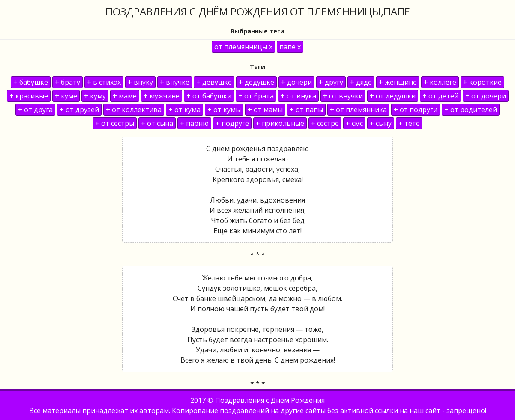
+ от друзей (79, 110)
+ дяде (361, 82)
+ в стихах (104, 82)
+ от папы (306, 110)
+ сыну (381, 123)
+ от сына (157, 123)
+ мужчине (162, 96)
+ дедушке (256, 82)
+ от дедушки (393, 96)
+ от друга (35, 110)
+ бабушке (31, 82)
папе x (290, 47)
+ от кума (184, 110)
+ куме (66, 96)
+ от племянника (358, 110)
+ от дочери (486, 96)
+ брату (67, 82)
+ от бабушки (209, 96)
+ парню (194, 123)
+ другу (331, 82)
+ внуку (140, 82)
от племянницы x (243, 47)
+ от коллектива (134, 110)
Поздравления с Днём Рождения (270, 400)
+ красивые (29, 96)
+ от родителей (471, 110)
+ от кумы (224, 110)
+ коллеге (440, 82)
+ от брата (256, 96)
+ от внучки (343, 96)
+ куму (95, 96)
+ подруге (232, 123)
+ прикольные (280, 123)
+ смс (354, 123)
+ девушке (214, 82)
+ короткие (482, 82)
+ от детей (440, 96)
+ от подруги (416, 110)
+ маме (125, 96)
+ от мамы (265, 110)
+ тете (409, 123)
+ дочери (296, 82)
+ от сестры (115, 123)
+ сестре (325, 123)
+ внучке (175, 82)
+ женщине (398, 82)
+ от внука (298, 96)
